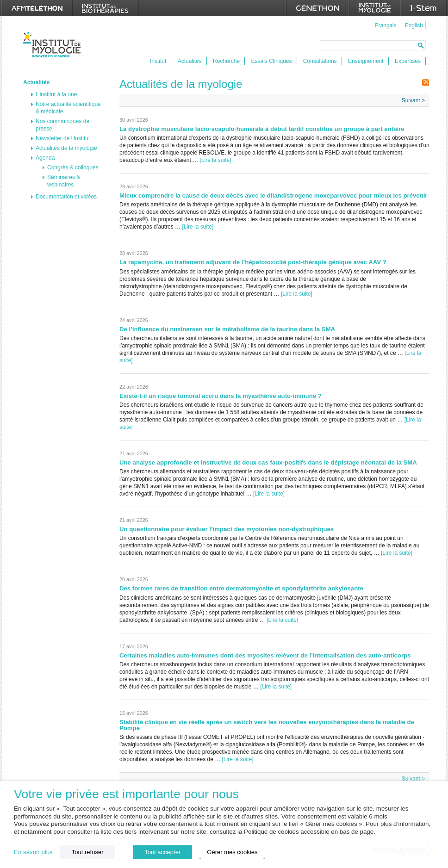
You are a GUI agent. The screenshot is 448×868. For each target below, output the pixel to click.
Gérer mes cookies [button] (232, 852)
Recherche (226, 61)
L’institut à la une (56, 94)
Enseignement (366, 61)
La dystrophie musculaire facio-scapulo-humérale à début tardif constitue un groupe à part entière (262, 129)
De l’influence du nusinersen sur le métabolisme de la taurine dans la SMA (228, 329)
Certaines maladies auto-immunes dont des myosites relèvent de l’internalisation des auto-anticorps (265, 655)
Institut (158, 61)
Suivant (413, 100)
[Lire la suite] (215, 160)
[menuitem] (384, 25)
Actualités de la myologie (66, 148)
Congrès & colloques (73, 167)
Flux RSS (426, 82)
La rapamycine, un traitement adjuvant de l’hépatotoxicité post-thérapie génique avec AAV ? (253, 262)
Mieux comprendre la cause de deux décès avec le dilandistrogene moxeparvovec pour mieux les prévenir (274, 195)
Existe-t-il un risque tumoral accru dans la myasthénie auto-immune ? (221, 396)
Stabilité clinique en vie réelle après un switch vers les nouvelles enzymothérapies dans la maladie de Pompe (267, 725)
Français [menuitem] (386, 25)
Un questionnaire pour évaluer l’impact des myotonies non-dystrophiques (227, 529)
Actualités (190, 61)
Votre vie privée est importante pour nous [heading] (126, 794)
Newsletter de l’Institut (63, 138)
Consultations (320, 61)
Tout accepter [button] (162, 852)
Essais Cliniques (271, 61)
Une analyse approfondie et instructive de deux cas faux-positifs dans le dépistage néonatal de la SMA (268, 462)
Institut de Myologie (54, 45)
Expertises (408, 61)
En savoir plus (33, 852)
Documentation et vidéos (66, 197)
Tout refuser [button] (88, 852)
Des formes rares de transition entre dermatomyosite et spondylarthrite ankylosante (241, 588)
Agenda (45, 158)
